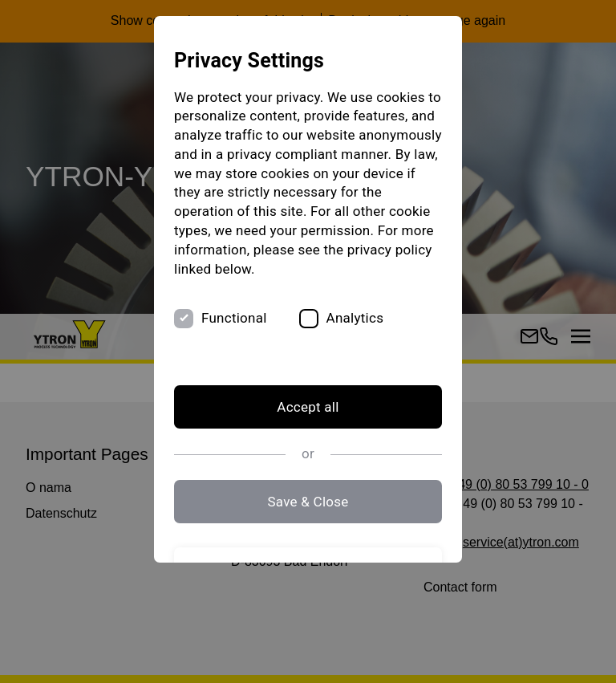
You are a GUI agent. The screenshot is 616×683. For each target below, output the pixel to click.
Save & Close (308, 502)
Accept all (308, 407)
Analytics (355, 318)
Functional (234, 318)
